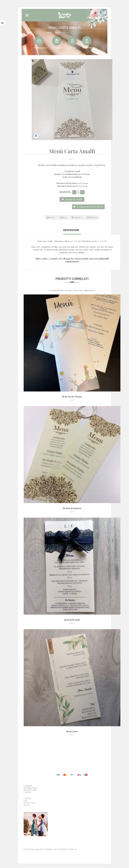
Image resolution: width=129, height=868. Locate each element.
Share (63, 217)
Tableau (72, 48)
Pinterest (92, 217)
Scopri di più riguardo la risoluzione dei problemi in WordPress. (50, 849)
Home (49, 32)
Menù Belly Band (72, 620)
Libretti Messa (88, 48)
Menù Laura (72, 731)
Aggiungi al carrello (74, 199)
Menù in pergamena (72, 508)
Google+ (77, 217)
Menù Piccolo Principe (72, 397)
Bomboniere (57, 48)
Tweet (51, 217)
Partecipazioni (41, 48)
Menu (58, 32)
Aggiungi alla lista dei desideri (90, 207)
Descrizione (71, 230)
